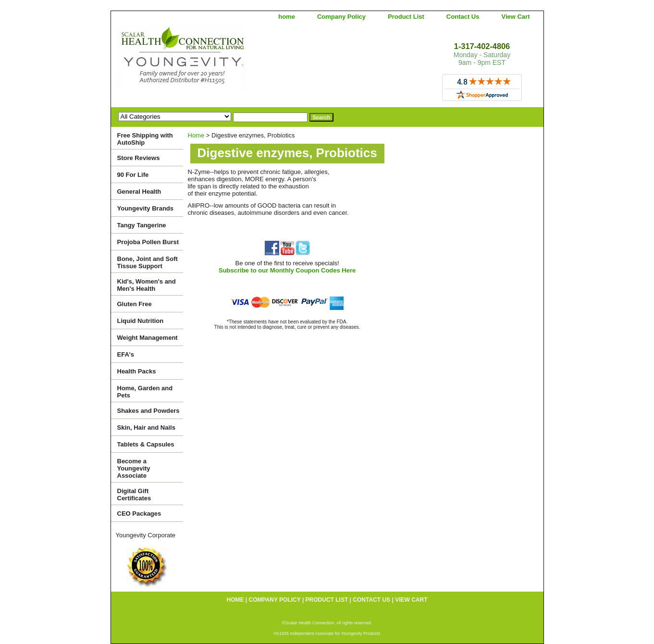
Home (196, 135)
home (287, 17)
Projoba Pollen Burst (148, 242)
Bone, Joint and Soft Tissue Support (148, 262)
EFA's (126, 354)
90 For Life (133, 175)
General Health (139, 192)
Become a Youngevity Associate (134, 468)
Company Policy (341, 17)
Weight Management (148, 338)
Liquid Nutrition (141, 321)
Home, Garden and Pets (145, 392)
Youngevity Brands (146, 208)
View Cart (515, 17)
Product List (406, 17)
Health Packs (137, 371)
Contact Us (463, 17)
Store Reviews (139, 158)
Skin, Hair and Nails (146, 427)
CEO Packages (139, 514)
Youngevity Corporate (146, 535)
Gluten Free (135, 304)
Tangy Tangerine (142, 225)
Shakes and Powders (148, 411)
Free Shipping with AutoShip (145, 139)
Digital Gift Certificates (134, 495)
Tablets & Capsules (146, 444)
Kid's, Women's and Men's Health (147, 285)
